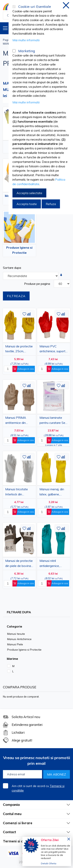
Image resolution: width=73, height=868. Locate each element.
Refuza (51, 204)
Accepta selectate (29, 193)
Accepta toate (27, 204)
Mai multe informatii (26, 40)
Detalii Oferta (49, 863)
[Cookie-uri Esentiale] (14, 7)
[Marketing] (14, 51)
